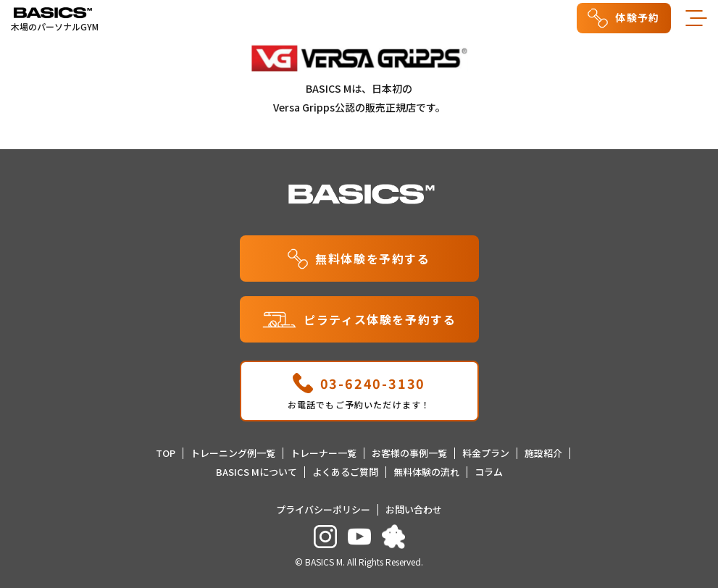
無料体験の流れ (426, 472)
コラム (489, 472)
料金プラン (486, 453)
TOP (166, 453)
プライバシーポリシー (323, 509)
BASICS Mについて (256, 472)
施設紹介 (543, 453)
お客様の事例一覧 (409, 453)
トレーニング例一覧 (233, 453)
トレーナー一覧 (323, 453)
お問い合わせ (414, 509)
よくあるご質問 (345, 472)
